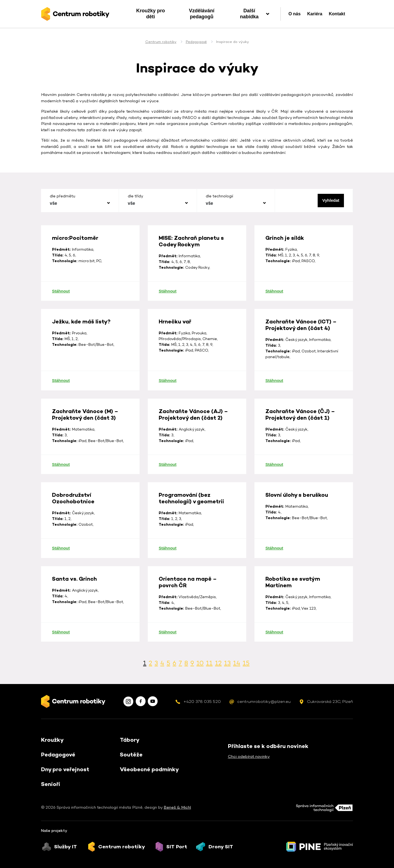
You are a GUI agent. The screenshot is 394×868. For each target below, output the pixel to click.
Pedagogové (196, 42)
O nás (294, 14)
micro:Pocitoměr (75, 263)
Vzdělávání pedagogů (202, 14)
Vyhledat (331, 200)
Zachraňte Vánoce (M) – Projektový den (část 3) (85, 440)
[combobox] (80, 203)
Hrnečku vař (175, 347)
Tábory (130, 740)
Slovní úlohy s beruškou (297, 520)
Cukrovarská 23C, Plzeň (330, 701)
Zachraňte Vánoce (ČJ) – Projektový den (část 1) (300, 440)
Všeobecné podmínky (149, 769)
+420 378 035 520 (202, 701)
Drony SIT (221, 847)
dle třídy (135, 196)
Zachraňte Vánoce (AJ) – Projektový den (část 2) (193, 440)
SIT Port (177, 847)
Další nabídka (249, 14)
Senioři (51, 784)
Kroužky (52, 740)
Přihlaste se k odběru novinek (268, 746)
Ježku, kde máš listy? (81, 347)
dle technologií (219, 196)
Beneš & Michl (177, 807)
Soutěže (131, 755)
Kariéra (315, 14)
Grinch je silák (285, 263)
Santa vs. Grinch (74, 604)
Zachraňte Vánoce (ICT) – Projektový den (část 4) (301, 350)
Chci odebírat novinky (249, 756)
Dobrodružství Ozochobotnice (73, 524)
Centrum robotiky (161, 42)
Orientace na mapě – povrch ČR (188, 607)
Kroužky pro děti (151, 14)
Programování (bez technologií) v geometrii (191, 524)
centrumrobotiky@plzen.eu (264, 701)
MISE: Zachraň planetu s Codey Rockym (191, 267)
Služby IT (66, 847)
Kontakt (337, 14)
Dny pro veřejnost (65, 769)
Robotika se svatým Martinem (293, 607)
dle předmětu (63, 196)
